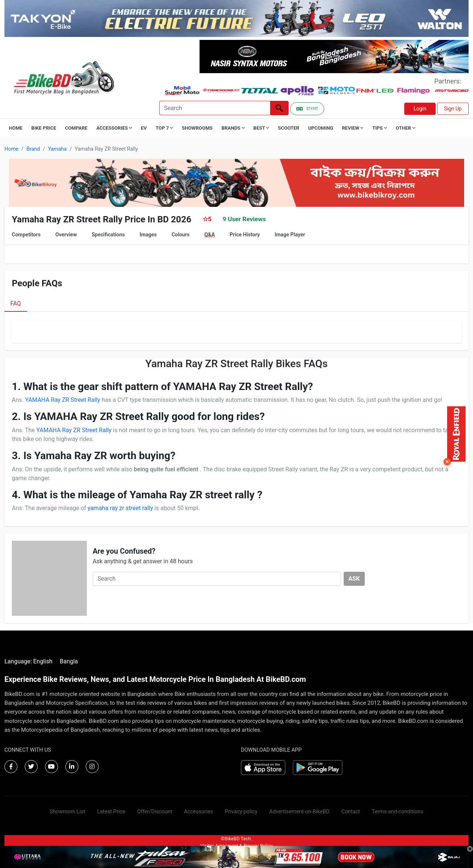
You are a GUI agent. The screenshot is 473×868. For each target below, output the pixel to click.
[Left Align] (279, 108)
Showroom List (68, 812)
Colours (181, 235)
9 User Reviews (244, 219)
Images (148, 235)
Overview (66, 235)
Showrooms (197, 128)
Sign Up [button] (453, 109)
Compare (76, 128)
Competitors (26, 235)
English (43, 661)
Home (16, 128)
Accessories (199, 812)
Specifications (108, 235)
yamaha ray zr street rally (120, 508)
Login (420, 109)
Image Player (290, 235)
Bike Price (44, 128)
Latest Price (111, 812)
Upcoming (321, 128)
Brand (33, 149)
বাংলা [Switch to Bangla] (307, 109)
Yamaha (57, 149)
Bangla (69, 661)
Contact (351, 812)
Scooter (289, 128)
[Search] (215, 108)
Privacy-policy (241, 812)
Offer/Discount (155, 812)
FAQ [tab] (16, 303)
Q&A (210, 235)
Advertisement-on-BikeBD (300, 812)
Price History (245, 235)
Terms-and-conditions (397, 812)
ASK (354, 579)
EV (144, 128)
